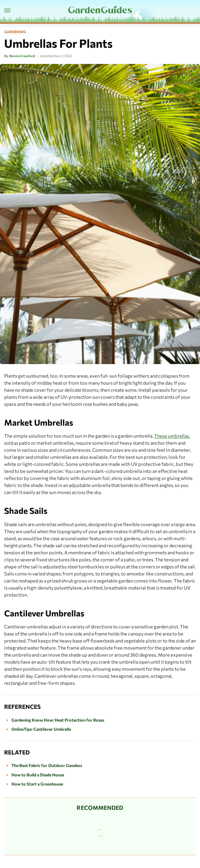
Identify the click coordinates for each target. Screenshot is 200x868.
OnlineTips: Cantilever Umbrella (41, 729)
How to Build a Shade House (38, 775)
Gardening (15, 32)
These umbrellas (172, 436)
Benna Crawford (22, 56)
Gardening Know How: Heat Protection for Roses (58, 720)
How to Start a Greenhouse (37, 784)
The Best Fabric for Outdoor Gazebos (47, 765)
